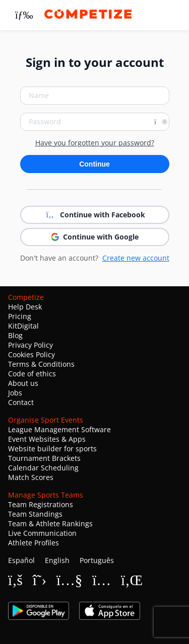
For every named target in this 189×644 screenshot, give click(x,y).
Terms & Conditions (41, 364)
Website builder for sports (52, 449)
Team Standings (35, 514)
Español (21, 560)
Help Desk (25, 307)
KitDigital (23, 326)
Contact (21, 402)
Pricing (20, 316)
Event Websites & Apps (47, 439)
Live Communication (42, 533)
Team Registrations (41, 504)
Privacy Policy (30, 345)
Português (97, 560)
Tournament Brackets (44, 458)
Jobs (15, 393)
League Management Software (59, 429)
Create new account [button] (136, 258)
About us (23, 383)
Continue (94, 164)
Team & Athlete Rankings (50, 524)
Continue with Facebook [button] (94, 215)
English (57, 560)
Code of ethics (32, 374)
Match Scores (31, 477)
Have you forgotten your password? (95, 143)
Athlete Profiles (34, 543)
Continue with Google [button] (95, 237)
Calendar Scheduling (43, 468)
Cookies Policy (31, 354)
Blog (15, 335)
